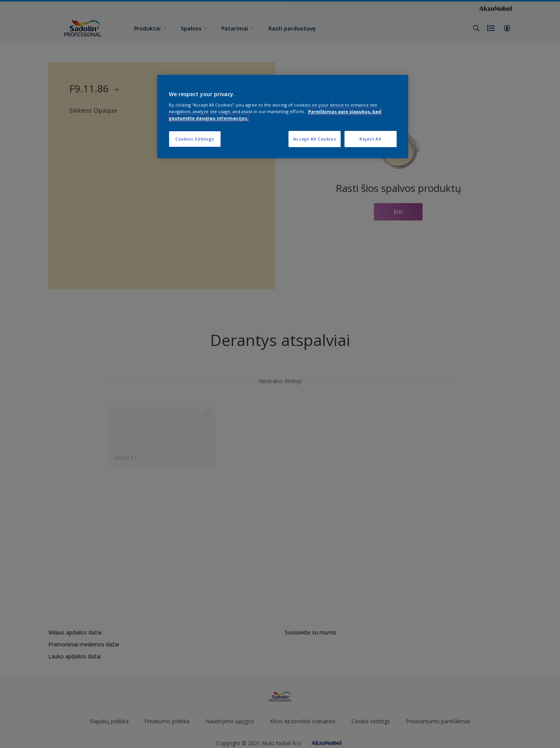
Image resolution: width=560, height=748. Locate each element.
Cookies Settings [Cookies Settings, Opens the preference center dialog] (195, 139)
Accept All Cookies (315, 139)
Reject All (371, 139)
